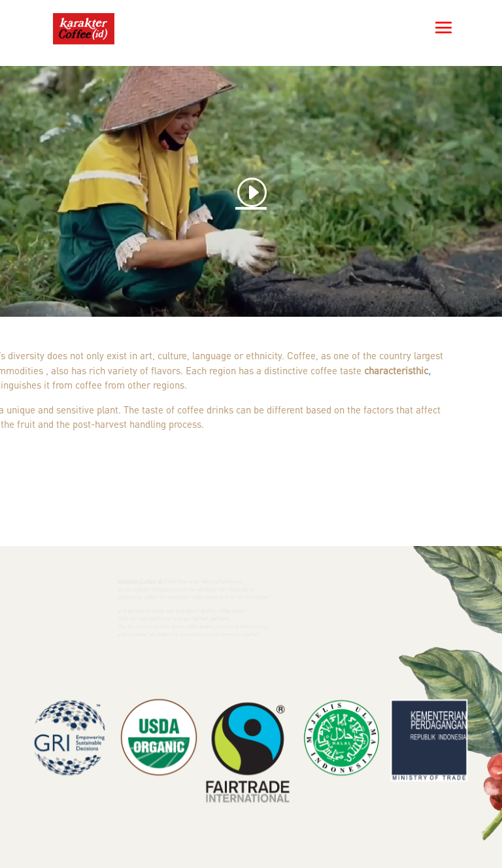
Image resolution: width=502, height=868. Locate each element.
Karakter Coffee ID (143, 581)
